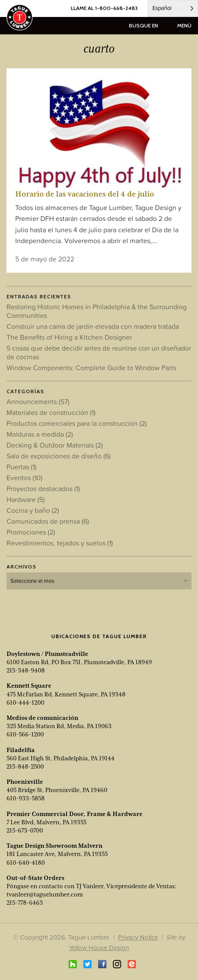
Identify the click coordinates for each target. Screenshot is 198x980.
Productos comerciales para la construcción (77, 423)
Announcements (38, 401)
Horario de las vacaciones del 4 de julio (85, 194)
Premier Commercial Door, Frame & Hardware (74, 814)
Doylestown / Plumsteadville (47, 654)
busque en (144, 25)
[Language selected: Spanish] (173, 8)
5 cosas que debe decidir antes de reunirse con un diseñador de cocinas (99, 352)
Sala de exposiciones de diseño (59, 456)
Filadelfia (21, 750)
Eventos (25, 478)
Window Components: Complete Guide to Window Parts (91, 368)
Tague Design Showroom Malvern (54, 846)
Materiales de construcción (51, 412)
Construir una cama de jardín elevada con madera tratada (93, 326)
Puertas (21, 467)
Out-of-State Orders (35, 878)
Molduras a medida (40, 434)
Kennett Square (29, 686)
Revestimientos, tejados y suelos (60, 543)
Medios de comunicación (42, 718)
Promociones (31, 532)
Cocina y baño (33, 510)
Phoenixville (25, 782)
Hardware (26, 499)
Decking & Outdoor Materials (55, 445)
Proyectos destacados (43, 488)
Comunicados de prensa (48, 521)
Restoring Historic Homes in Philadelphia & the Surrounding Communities (97, 311)
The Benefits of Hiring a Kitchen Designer (69, 337)
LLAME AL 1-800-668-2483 (104, 8)
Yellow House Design (99, 948)
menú (184, 25)
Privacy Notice (138, 937)
